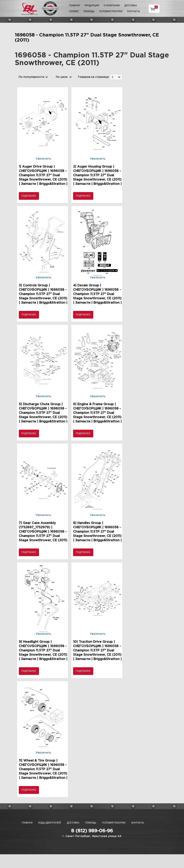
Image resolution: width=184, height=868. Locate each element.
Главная (74, 5)
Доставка (131, 5)
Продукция (92, 5)
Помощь (89, 11)
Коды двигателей (50, 823)
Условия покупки (111, 11)
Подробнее (29, 196)
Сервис (74, 11)
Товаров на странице (93, 77)
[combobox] (116, 77)
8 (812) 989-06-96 (92, 831)
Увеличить (43, 159)
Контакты (134, 11)
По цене (62, 77)
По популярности (31, 77)
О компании (112, 5)
